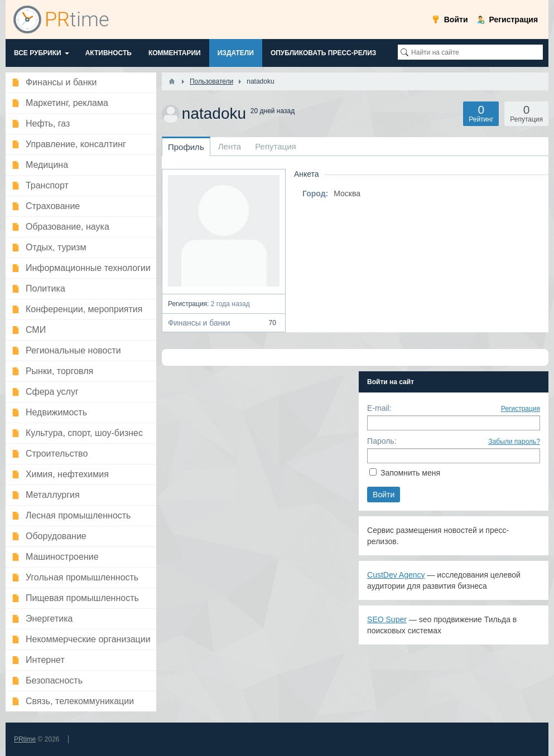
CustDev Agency (396, 575)
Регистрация (521, 409)
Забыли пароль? (514, 442)
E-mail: (379, 408)
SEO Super (387, 619)
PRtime (25, 739)
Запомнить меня (410, 473)
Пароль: (382, 441)
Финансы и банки (224, 323)
